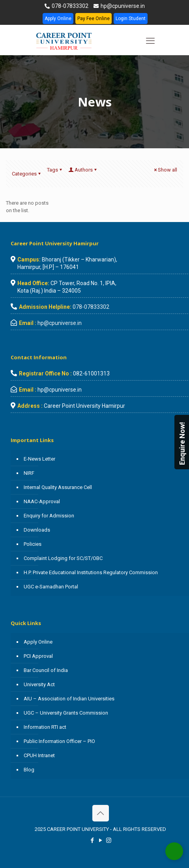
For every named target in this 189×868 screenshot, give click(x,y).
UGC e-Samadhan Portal (51, 587)
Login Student (131, 19)
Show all (165, 170)
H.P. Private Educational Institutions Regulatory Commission (91, 572)
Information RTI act (45, 727)
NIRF (29, 473)
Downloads (37, 530)
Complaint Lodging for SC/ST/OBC (63, 558)
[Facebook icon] (92, 840)
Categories (27, 174)
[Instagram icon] (109, 840)
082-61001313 (91, 373)
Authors (83, 170)
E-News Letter (39, 459)
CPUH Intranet (39, 755)
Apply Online (58, 19)
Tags (55, 170)
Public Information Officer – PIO (59, 741)
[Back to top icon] (101, 813)
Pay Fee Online (94, 19)
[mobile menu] (150, 41)
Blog (29, 770)
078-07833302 (69, 6)
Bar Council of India (46, 670)
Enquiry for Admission (49, 516)
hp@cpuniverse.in (122, 6)
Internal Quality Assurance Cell (58, 487)
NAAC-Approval (42, 501)
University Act (39, 684)
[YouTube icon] (100, 840)
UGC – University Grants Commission (66, 713)
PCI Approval (38, 656)
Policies (33, 544)
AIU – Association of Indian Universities (69, 699)
